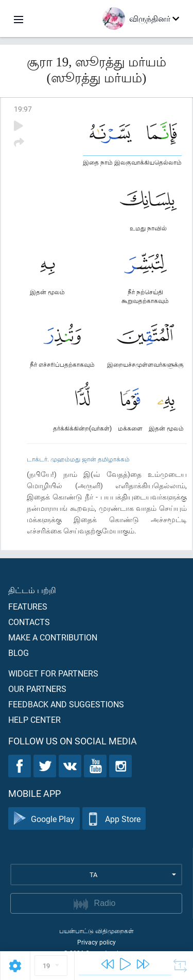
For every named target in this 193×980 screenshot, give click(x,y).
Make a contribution (53, 637)
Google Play (44, 819)
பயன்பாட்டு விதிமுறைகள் (97, 931)
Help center (34, 719)
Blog (19, 653)
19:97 (23, 109)
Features (28, 606)
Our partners (37, 689)
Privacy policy (97, 942)
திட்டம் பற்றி (32, 590)
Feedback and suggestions (66, 704)
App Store (114, 819)
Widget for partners (53, 673)
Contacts (29, 622)
